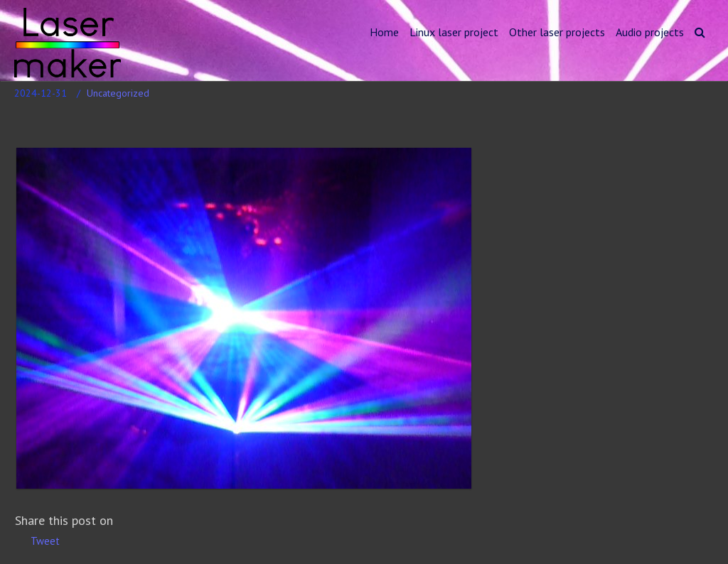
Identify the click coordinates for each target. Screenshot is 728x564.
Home (384, 32)
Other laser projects (557, 32)
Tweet (45, 541)
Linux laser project (454, 32)
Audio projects (650, 32)
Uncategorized (118, 93)
